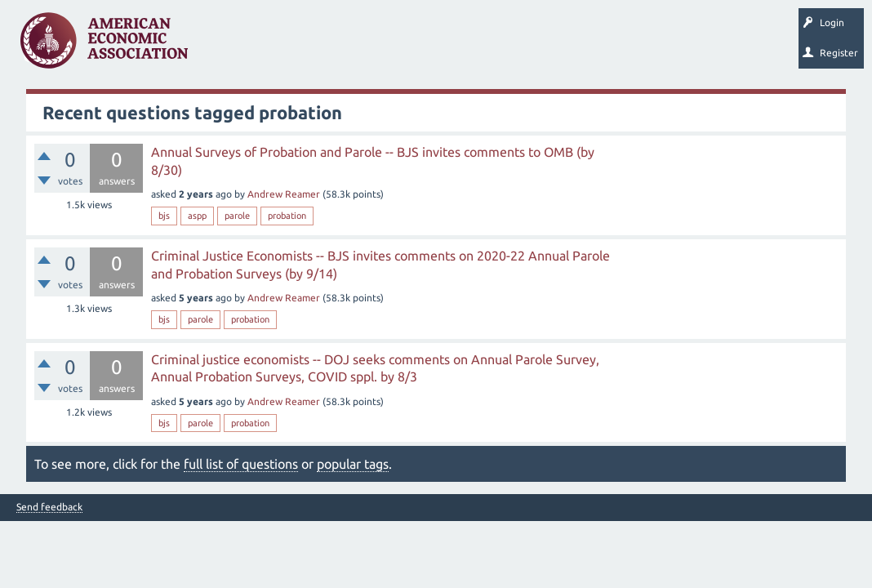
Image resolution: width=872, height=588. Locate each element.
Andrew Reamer (284, 194)
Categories (424, 46)
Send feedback (49, 507)
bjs (164, 216)
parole (237, 216)
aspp (197, 216)
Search (569, 46)
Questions (235, 46)
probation (287, 216)
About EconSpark (683, 46)
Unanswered (303, 46)
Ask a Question (501, 46)
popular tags (353, 464)
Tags (366, 46)
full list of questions (241, 464)
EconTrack (762, 46)
